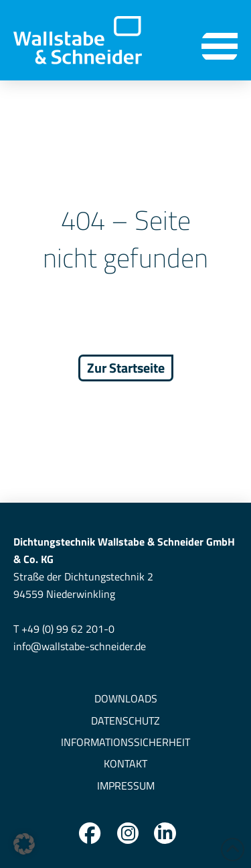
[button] (220, 47)
